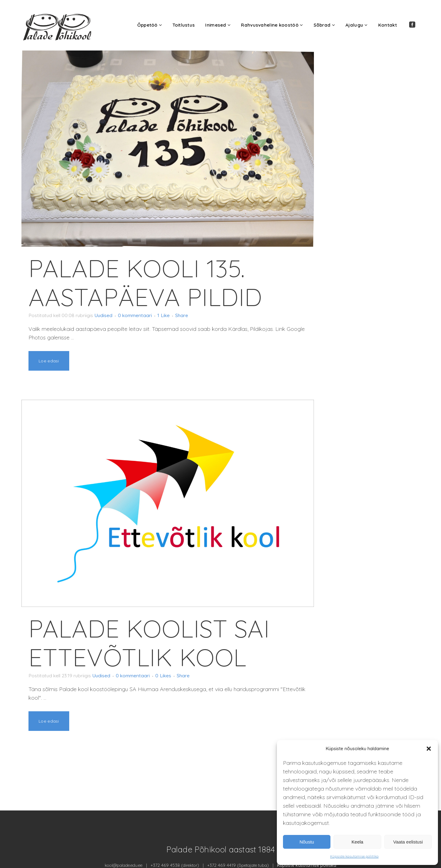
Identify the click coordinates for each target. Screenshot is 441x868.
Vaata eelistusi (408, 842)
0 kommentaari (149, 315)
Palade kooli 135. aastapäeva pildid (145, 282)
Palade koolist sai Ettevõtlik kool (149, 643)
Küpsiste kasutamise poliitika (354, 856)
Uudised (114, 315)
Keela (357, 842)
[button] (429, 749)
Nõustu (307, 842)
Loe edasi (49, 361)
